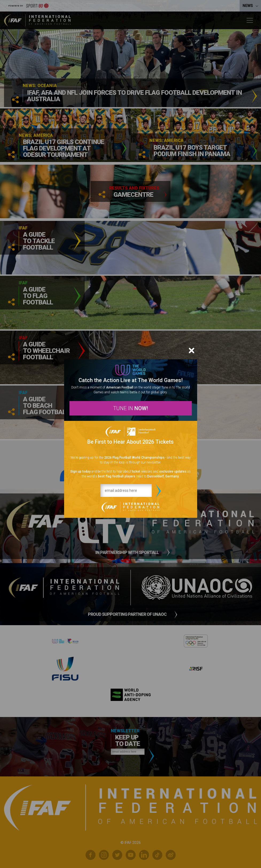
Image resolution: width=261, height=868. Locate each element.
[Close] (192, 350)
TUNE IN (130, 408)
